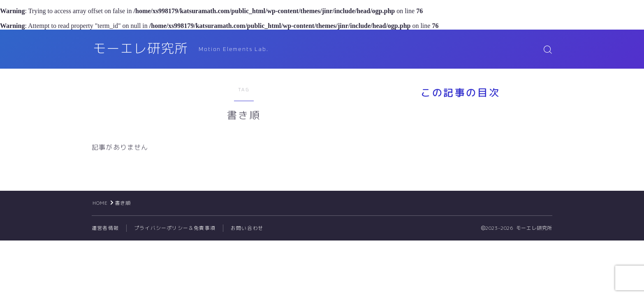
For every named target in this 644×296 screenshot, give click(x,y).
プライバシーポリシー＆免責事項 (175, 228)
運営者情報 (105, 228)
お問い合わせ (247, 228)
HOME (100, 203)
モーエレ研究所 (142, 49)
